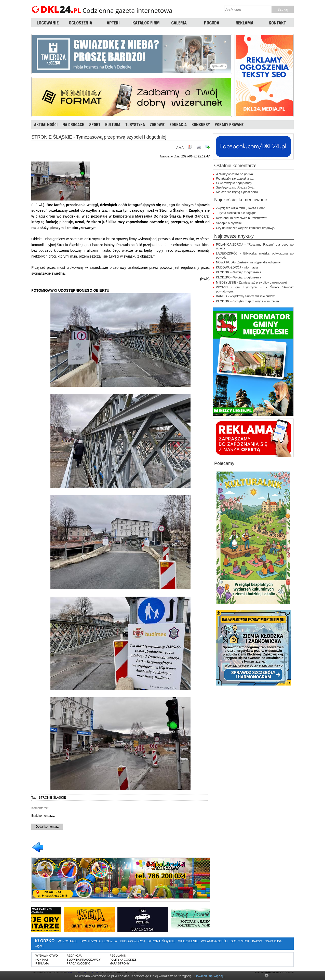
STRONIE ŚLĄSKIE (52, 798)
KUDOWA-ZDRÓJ (132, 941)
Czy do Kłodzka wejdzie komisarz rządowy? (246, 228)
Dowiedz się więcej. (209, 976)
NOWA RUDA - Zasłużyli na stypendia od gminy (248, 262)
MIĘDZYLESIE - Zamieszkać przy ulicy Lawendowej (251, 283)
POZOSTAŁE (67, 941)
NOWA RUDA (273, 941)
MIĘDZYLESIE (188, 941)
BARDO (257, 941)
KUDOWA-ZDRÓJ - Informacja (237, 267)
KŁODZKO (45, 941)
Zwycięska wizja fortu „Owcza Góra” (240, 208)
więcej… (41, 946)
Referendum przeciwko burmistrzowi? (241, 218)
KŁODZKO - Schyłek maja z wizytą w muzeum (247, 301)
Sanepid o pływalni (229, 223)
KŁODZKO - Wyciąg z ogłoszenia (239, 272)
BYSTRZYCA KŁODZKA (99, 941)
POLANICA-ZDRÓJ (214, 941)
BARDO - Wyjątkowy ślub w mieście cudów (245, 296)
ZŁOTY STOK (240, 941)
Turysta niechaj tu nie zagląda (236, 213)
